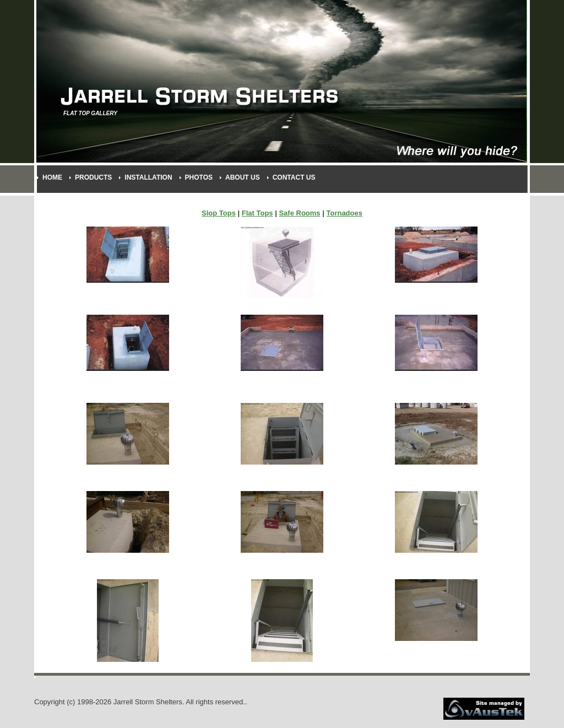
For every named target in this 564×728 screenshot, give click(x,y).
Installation (148, 177)
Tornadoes (344, 213)
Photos (199, 177)
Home (52, 177)
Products (93, 177)
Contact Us (294, 177)
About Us (243, 177)
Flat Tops (257, 213)
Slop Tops (219, 213)
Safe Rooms (299, 213)
